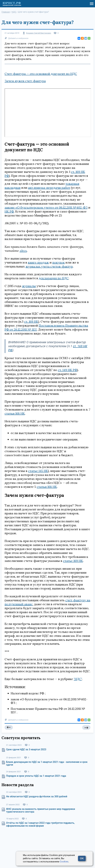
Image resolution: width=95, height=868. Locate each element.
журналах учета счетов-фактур (49, 266)
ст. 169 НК (31, 321)
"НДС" (78, 679)
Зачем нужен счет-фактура (25, 81)
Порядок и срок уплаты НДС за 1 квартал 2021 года (36, 776)
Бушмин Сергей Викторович (39, 33)
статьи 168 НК (15, 413)
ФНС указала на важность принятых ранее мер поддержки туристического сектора (41, 810)
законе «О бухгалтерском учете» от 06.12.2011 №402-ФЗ (46, 207)
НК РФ (9, 211)
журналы (29, 286)
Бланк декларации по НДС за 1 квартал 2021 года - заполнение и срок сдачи (47, 763)
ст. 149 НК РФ (67, 370)
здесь (23, 251)
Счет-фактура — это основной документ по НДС (41, 74)
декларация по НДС (54, 278)
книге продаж (38, 262)
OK (82, 858)
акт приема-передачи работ (49, 188)
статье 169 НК (73, 561)
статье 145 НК (38, 471)
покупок (59, 262)
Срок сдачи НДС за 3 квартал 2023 (26, 749)
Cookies (64, 862)
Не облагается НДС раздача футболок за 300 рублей (37, 796)
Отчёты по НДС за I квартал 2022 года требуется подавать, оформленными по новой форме (40, 824)
